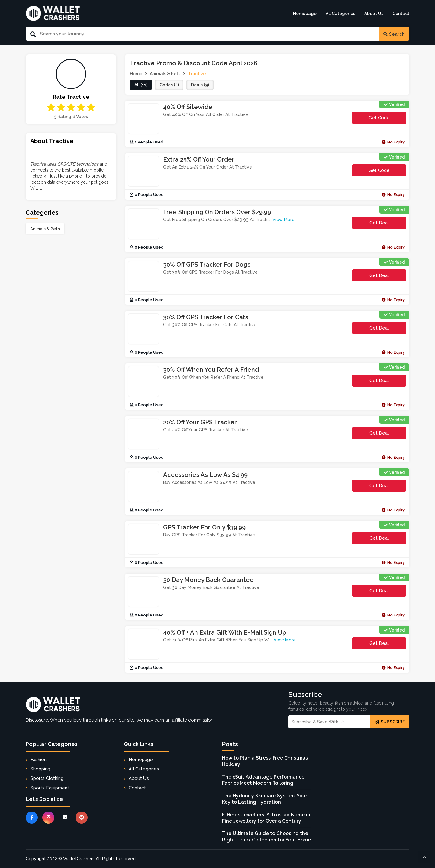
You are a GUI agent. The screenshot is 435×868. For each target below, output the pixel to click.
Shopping (40, 769)
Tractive (197, 74)
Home (136, 74)
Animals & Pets (45, 229)
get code (386, 119)
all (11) (141, 85)
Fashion (39, 760)
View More (284, 220)
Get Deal (379, 223)
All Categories (340, 14)
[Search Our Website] (207, 34)
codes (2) (169, 85)
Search (394, 34)
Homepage (305, 14)
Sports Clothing (47, 778)
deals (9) (200, 85)
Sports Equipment (50, 788)
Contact (401, 14)
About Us (374, 14)
